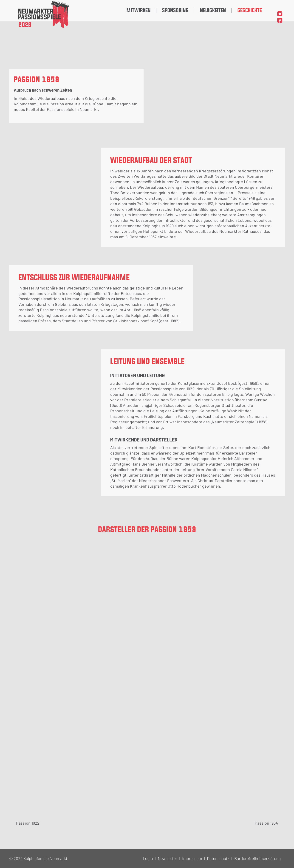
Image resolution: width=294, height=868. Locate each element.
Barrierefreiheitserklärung (257, 858)
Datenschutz (218, 858)
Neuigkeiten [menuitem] (213, 11)
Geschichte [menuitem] (250, 11)
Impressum (192, 858)
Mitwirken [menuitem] (139, 11)
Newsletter (168, 858)
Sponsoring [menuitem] (175, 11)
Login (148, 858)
